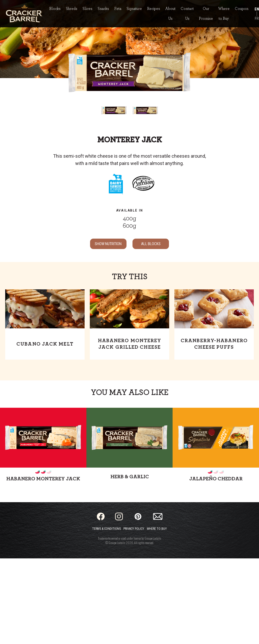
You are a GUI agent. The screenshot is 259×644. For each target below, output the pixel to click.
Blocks (55, 9)
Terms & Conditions (106, 529)
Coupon (242, 9)
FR (257, 18)
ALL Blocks (151, 244)
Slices (87, 9)
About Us (170, 14)
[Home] (24, 14)
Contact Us (187, 14)
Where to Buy (224, 14)
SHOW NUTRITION (108, 244)
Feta (118, 9)
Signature (134, 9)
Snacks (103, 9)
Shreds (72, 9)
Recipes (154, 9)
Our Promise (206, 14)
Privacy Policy (134, 529)
